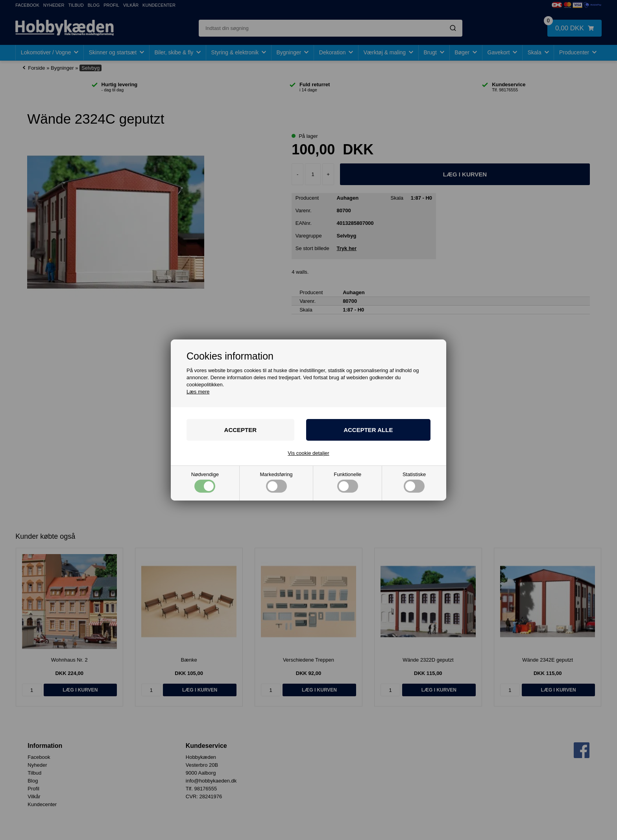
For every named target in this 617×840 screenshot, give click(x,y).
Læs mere (198, 392)
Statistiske (414, 482)
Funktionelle (347, 482)
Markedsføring (276, 482)
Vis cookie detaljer (308, 453)
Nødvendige (205, 482)
